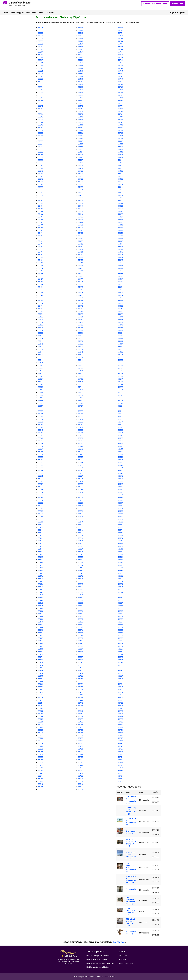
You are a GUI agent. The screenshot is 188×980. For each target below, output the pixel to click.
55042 (41, 109)
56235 (41, 757)
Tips (41, 13)
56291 (80, 489)
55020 (41, 68)
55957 (120, 279)
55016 (40, 57)
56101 (40, 525)
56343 (80, 579)
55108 (40, 225)
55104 (40, 214)
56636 (120, 606)
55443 (80, 276)
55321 (40, 368)
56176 (40, 670)
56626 (120, 589)
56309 (81, 519)
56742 (120, 746)
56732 (120, 725)
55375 (80, 114)
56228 (41, 743)
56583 (120, 554)
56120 (40, 552)
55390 (80, 149)
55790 (120, 125)
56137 (40, 581)
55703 (80, 371)
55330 (40, 387)
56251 (40, 787)
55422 (81, 222)
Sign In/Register (178, 13)
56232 (41, 754)
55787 (120, 122)
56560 (120, 506)
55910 (120, 184)
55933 (120, 228)
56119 (40, 549)
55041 (40, 106)
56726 (120, 714)
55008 (41, 41)
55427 (80, 236)
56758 (120, 768)
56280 (81, 465)
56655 (120, 630)
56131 (40, 573)
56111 (40, 530)
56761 (120, 776)
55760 (120, 87)
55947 (120, 257)
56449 (81, 716)
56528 (120, 441)
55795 (120, 133)
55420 (81, 217)
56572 (120, 533)
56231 (40, 752)
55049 (41, 125)
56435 (80, 687)
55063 (41, 149)
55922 (120, 203)
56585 (120, 560)
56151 (40, 614)
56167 (40, 646)
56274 (80, 452)
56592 (120, 576)
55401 (80, 165)
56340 (81, 573)
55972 (120, 314)
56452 (81, 722)
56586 (120, 562)
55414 (80, 201)
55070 (41, 163)
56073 (41, 481)
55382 (80, 130)
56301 (80, 506)
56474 (80, 760)
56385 (80, 652)
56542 (120, 465)
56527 (120, 438)
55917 (120, 190)
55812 (120, 165)
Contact (50, 13)
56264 (81, 433)
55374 (80, 111)
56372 (80, 625)
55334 (40, 398)
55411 (80, 192)
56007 (120, 360)
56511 (80, 787)
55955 (120, 273)
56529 (120, 443)
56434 (81, 684)
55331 (40, 390)
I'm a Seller (31, 13)
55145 (40, 292)
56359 (80, 606)
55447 (80, 287)
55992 (120, 352)
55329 (41, 384)
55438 (80, 265)
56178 (40, 673)
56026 (120, 395)
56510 (80, 784)
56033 (41, 411)
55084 (41, 192)
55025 (41, 76)
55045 (41, 117)
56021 (120, 384)
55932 (120, 225)
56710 (120, 687)
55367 (80, 92)
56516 (120, 414)
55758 (120, 84)
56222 (41, 727)
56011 (120, 368)
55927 (120, 217)
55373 (80, 109)
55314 (40, 349)
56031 (120, 406)
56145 (40, 600)
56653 (120, 625)
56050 (41, 441)
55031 (40, 87)
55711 (80, 387)
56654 (120, 627)
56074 (41, 484)
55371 (80, 103)
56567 (120, 519)
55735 (120, 44)
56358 (80, 603)
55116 (40, 246)
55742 (120, 55)
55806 (120, 152)
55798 (120, 138)
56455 (80, 727)
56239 (41, 765)
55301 (40, 314)
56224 (41, 733)
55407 (80, 182)
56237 (41, 762)
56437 (80, 689)
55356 (80, 71)
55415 (80, 203)
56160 (40, 633)
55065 (41, 152)
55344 (80, 44)
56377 (80, 635)
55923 (120, 206)
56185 (40, 684)
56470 (81, 752)
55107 (40, 222)
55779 (120, 109)
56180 (40, 676)
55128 (40, 279)
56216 (40, 714)
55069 (41, 160)
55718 (80, 392)
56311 (80, 525)
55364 (80, 90)
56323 (80, 546)
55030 (41, 84)
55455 (80, 301)
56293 (81, 495)
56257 (80, 419)
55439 (80, 268)
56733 (120, 727)
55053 (40, 133)
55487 (80, 328)
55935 (120, 233)
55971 (120, 311)
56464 (81, 735)
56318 (80, 538)
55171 (40, 306)
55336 (40, 403)
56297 (81, 503)
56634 (120, 603)
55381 (80, 128)
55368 (80, 95)
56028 (120, 401)
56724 (120, 708)
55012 (40, 49)
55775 (120, 106)
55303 (40, 319)
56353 (80, 595)
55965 (120, 298)
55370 (80, 101)
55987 (120, 344)
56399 (81, 670)
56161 (40, 635)
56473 (80, 757)
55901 (120, 168)
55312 (40, 344)
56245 (41, 779)
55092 (41, 203)
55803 (120, 144)
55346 (80, 49)
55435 (80, 257)
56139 (40, 587)
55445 (80, 282)
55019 (40, 65)
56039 (41, 422)
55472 (80, 306)
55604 (81, 341)
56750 (120, 754)
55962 (120, 290)
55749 (120, 68)
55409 (81, 187)
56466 (81, 741)
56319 (80, 541)
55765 (120, 92)
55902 (120, 171)
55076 (41, 179)
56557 (120, 503)
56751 (120, 757)
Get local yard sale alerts (155, 4)
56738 (120, 741)
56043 (41, 430)
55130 (40, 284)
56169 (40, 652)
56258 (80, 422)
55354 (80, 65)
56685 (120, 679)
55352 (80, 60)
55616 (80, 363)
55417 (80, 209)
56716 (120, 698)
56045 (41, 435)
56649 (120, 616)
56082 (41, 492)
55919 (120, 195)
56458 (80, 730)
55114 (40, 241)
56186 (40, 687)
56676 (120, 660)
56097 (41, 519)
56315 (80, 533)
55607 (80, 349)
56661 (120, 643)
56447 (81, 711)
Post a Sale (178, 4)
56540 (120, 462)
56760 (120, 773)
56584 (120, 557)
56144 (40, 598)
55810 (120, 160)
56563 (120, 511)
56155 (40, 619)
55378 (80, 119)
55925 (120, 211)
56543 (120, 468)
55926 (120, 214)
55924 (120, 209)
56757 (120, 765)
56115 (40, 538)
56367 (80, 619)
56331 (80, 560)
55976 (120, 325)
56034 (41, 414)
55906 (120, 179)
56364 (81, 616)
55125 (40, 271)
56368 (80, 622)
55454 (80, 298)
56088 (41, 503)
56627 (120, 592)
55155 (40, 298)
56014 (120, 373)
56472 (81, 754)
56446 (81, 708)
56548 (120, 481)
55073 (40, 171)
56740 (120, 743)
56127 (40, 565)
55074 (40, 174)
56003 (120, 357)
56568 (120, 522)
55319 (40, 363)
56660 (120, 641)
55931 (120, 222)
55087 (40, 195)
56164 (40, 641)
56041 (40, 425)
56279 (81, 462)
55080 (41, 187)
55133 (40, 287)
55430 (80, 244)
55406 (81, 179)
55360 (80, 82)
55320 (41, 365)
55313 (40, 346)
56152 (40, 616)
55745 (120, 60)
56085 (41, 498)
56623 (120, 587)
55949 (120, 260)
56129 (40, 571)
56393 (80, 662)
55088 (40, 198)
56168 (40, 649)
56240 (41, 768)
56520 (120, 425)
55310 (40, 338)
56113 (40, 533)
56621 (120, 584)
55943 (120, 246)
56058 (41, 457)
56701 (120, 684)
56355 (80, 600)
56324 (81, 549)
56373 (80, 627)
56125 (40, 562)
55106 (40, 219)
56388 (80, 660)
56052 (41, 446)
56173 (40, 662)
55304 (41, 322)
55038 (40, 101)
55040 (41, 103)
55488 (80, 330)
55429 (81, 241)
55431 (80, 246)
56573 (120, 535)
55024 (41, 74)
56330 (80, 557)
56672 (120, 654)
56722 (120, 703)
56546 (120, 476)
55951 (120, 263)
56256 (81, 416)
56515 (120, 411)
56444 (81, 706)
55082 (41, 190)
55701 (80, 365)
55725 (120, 28)
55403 (80, 171)
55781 (120, 114)
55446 (81, 284)
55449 (81, 292)
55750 (120, 71)
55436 (80, 260)
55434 (80, 255)
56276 (81, 454)
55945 (120, 252)
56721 (120, 700)
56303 (80, 508)
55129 (40, 282)
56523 (120, 433)
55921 (120, 201)
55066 (41, 155)
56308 (80, 516)
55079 (41, 184)
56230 (41, 749)
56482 (81, 776)
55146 (40, 295)
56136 (40, 579)
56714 (120, 692)
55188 (40, 311)
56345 (80, 581)
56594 (120, 579)
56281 (80, 468)
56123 (40, 560)
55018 (40, 63)
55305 (40, 325)
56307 (80, 514)
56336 (80, 568)
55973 (120, 317)
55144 (40, 290)
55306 (41, 328)
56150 (40, 611)
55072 (41, 168)
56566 (120, 516)
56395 (80, 665)
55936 (120, 236)
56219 (40, 719)
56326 (81, 552)
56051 (40, 443)
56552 (120, 492)
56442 (81, 700)
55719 (80, 395)
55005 (41, 33)
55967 (120, 301)
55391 (80, 152)
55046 (41, 119)
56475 (80, 762)
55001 (40, 28)
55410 (80, 190)
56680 (120, 665)
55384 (80, 133)
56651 (120, 622)
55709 (80, 384)
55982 (120, 336)
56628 (120, 595)
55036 (41, 95)
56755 (120, 762)
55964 (120, 295)
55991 (120, 349)
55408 (80, 184)
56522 (120, 430)
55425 (80, 230)
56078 (41, 487)
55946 (120, 255)
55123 (40, 265)
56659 (120, 638)
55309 (41, 336)
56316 (80, 535)
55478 (80, 311)
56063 (41, 465)
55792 (120, 128)
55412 (80, 195)
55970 (120, 309)
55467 (80, 303)
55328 (40, 382)
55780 (120, 111)
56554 (120, 498)
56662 (120, 646)
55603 (80, 338)
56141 (40, 589)
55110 (40, 230)
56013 (120, 371)
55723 (80, 403)
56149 (40, 608)
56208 (41, 698)
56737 (120, 738)
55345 (80, 46)
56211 (40, 703)
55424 (81, 228)
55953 (120, 268)
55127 (40, 276)
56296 (81, 500)
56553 (120, 495)
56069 (41, 473)
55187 (40, 309)
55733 (120, 38)
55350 (80, 57)
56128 (40, 568)
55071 (40, 165)
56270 (81, 443)
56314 (80, 530)
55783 (120, 117)
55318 (40, 360)
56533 (120, 449)
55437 (80, 263)
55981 (120, 333)
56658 (120, 635)
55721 (80, 401)
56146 (40, 603)
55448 (80, 290)
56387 (80, 657)
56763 (120, 781)
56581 (120, 552)
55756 (120, 79)
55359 (80, 79)
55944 (120, 249)
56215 (40, 711)
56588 (120, 568)
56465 (81, 738)
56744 (120, 749)
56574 (120, 538)
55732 (120, 36)
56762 (120, 779)
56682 (120, 670)
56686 (120, 681)
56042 (41, 427)
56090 (41, 508)
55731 (120, 33)
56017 (120, 379)
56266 (81, 438)
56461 (80, 733)
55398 (80, 163)
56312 (80, 527)
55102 (40, 209)
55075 (40, 176)
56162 (40, 638)
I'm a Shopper (17, 13)
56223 (41, 730)
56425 (81, 676)
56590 (120, 573)
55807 (120, 155)
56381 (80, 643)
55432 (80, 249)
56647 (120, 614)
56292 (81, 492)
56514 (80, 789)
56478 (80, 768)
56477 (80, 765)
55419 (80, 214)
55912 (120, 187)
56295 (81, 498)
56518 (120, 419)
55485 (80, 322)
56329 (81, 554)
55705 (80, 376)
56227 (41, 741)
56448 (81, 714)
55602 (81, 336)
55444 (81, 279)
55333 (40, 395)
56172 (40, 660)
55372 (80, 106)
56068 (41, 471)
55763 (120, 90)
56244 (41, 776)
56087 (41, 500)
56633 (120, 600)
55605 (80, 344)
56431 (80, 679)
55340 (80, 33)
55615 (80, 360)
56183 (40, 681)
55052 (41, 130)
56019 (120, 382)
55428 (80, 238)
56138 (40, 584)
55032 (41, 90)
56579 (120, 546)
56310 (80, 522)
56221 (40, 725)
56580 (120, 549)
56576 (120, 543)
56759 (120, 770)
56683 (120, 673)
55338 (80, 28)
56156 (40, 622)
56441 (80, 698)
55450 (80, 295)
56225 (41, 735)
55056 (41, 141)
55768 (120, 98)
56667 (120, 649)
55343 (80, 41)
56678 (120, 662)
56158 (40, 627)
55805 (120, 149)
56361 (80, 611)
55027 (41, 82)
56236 (41, 760)
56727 (120, 716)
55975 (120, 322)
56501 (80, 781)
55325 (40, 376)
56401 (80, 673)
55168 (40, 301)
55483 (80, 317)
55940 (120, 241)
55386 (80, 138)
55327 (40, 379)
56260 (81, 425)
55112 (40, 236)
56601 (120, 581)
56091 (40, 511)
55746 (120, 63)
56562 (120, 508)
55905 (120, 176)
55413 (80, 198)
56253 (80, 411)
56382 (80, 646)
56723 (120, 706)
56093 (41, 514)
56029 (120, 403)
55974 (120, 319)
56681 (120, 668)
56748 (120, 752)
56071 (40, 476)
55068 (41, 157)
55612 (80, 352)
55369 (80, 98)
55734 (120, 41)
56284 (81, 476)
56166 (40, 643)
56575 (120, 541)
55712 (80, 390)
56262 (81, 427)
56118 (40, 546)
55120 (40, 257)
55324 (41, 373)
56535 (120, 454)
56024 (120, 390)
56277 (80, 457)
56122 (40, 557)
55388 (80, 144)
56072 (41, 479)
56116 (40, 541)
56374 (80, 630)
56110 (40, 527)
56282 (81, 471)
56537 (120, 460)
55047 (41, 122)
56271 (80, 446)
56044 (41, 433)
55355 (80, 68)
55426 (81, 233)
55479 (80, 314)
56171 (40, 657)
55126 (40, 273)
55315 (40, 352)
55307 (40, 330)
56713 (120, 689)
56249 (41, 784)
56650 (120, 619)
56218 (40, 716)
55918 (120, 192)
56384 (80, 649)
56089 (41, 506)
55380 (80, 125)
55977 (120, 328)
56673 (120, 657)
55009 (41, 44)
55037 (40, 98)
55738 (120, 49)
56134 (40, 576)
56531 (120, 446)
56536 (120, 457)
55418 (80, 211)
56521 (120, 427)
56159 (40, 630)
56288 (80, 484)
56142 (40, 592)
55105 (40, 217)
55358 (80, 76)
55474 (80, 309)
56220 (41, 722)
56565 (120, 514)
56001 (120, 355)
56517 (120, 416)
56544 (120, 471)
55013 (40, 52)
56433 (80, 681)
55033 (40, 92)
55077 (40, 182)
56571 (120, 530)
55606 (81, 346)
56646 (120, 611)
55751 (120, 74)
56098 (41, 522)
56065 (41, 468)
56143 (40, 595)
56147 (40, 606)
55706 (80, 379)
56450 (81, 719)
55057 (40, 144)
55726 (120, 30)
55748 (120, 65)
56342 (81, 576)
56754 (120, 760)
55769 (120, 101)
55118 (40, 252)
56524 (120, 435)
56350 (80, 589)
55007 (41, 38)
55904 (120, 174)
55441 (80, 271)
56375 (80, 633)
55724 (80, 406)
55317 (40, 357)
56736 (120, 735)
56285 (80, 479)
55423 (80, 225)
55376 (80, 117)
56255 (80, 414)
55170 (40, 303)
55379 (80, 122)
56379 (80, 641)
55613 (80, 355)
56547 (120, 479)
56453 (80, 725)
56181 (40, 679)
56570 (120, 527)
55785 (120, 119)
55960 (120, 284)
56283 (80, 473)
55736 (120, 46)
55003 (41, 30)
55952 (120, 265)
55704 (80, 373)
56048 (41, 438)
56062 (41, 462)
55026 (41, 79)
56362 (81, 614)
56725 (120, 711)
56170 (40, 654)
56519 (120, 422)
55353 (80, 63)
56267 (81, 441)
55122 (40, 263)
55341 (80, 36)
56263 (81, 430)
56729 (120, 722)
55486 (80, 325)
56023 (120, 387)
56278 (80, 460)
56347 (80, 584)
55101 (40, 206)
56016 (120, 376)
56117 (40, 543)
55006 (41, 36)
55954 (120, 271)
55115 (40, 244)
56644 (120, 608)
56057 (41, 454)
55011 (40, 46)
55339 (80, 30)
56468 (81, 746)
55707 (80, 382)
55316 (40, 355)
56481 (80, 773)
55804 (120, 146)
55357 (80, 74)
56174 (40, 665)
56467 (81, 743)
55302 (41, 317)
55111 (40, 233)
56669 (120, 652)
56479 (81, 770)
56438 (80, 692)
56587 (120, 565)
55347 (80, 52)
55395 (80, 155)
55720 (80, 398)
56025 (120, 392)
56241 (40, 770)
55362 (80, 84)
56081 (40, 489)
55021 (40, 71)
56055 (41, 452)
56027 (120, 398)
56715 (120, 695)
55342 (80, 38)
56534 (120, 452)
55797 (120, 136)
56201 (40, 692)
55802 (120, 141)
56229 (41, 746)
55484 (80, 319)
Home (6, 13)
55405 (80, 176)
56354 (80, 598)
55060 (41, 146)
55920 (120, 198)
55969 (120, 306)
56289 (81, 487)
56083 (41, 495)
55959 (120, 282)
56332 (80, 562)
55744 (120, 57)
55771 (120, 103)
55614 (80, 357)
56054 (41, 449)
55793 (120, 130)
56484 (81, 779)
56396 (81, 668)
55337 (40, 406)
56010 (120, 365)
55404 (81, 174)
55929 (120, 219)
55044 (41, 114)
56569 (120, 525)
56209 (41, 700)
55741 (120, 52)
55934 (120, 230)
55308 (40, 333)
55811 (120, 163)
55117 (40, 249)
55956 (120, 276)
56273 (80, 449)
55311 (40, 341)
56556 (120, 500)
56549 (120, 484)
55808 (120, 157)
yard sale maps (119, 942)
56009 (120, 363)
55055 (40, 138)
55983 (120, 338)
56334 (80, 565)
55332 (40, 392)
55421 (80, 219)
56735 (120, 733)
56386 (80, 654)
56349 (81, 587)
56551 (120, 489)
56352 (80, 592)
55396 (80, 157)
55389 (80, 146)
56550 (120, 487)
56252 (41, 789)
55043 (41, 111)
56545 (120, 473)
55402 (81, 168)
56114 (40, 535)
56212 (40, 706)
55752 (120, 76)
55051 (40, 128)
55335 (40, 401)
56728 (120, 719)
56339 (80, 571)
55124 (40, 268)
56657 (120, 633)
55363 (80, 87)
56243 (41, 773)
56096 (41, 516)
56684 (120, 676)
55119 (40, 255)
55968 (120, 303)
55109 (40, 228)
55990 (120, 346)
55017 (40, 60)
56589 (120, 571)
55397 (80, 160)
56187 (40, 689)
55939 (120, 238)
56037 (41, 419)
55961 (120, 287)
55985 (120, 341)
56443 (81, 703)
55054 (41, 136)
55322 (41, 371)
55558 (80, 333)
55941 (120, 244)
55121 (40, 260)
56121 (40, 554)
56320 (81, 543)
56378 (80, 638)
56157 (40, 625)
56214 (40, 708)
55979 (120, 330)
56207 (41, 695)
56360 (81, 608)
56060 (41, 460)
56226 (41, 738)
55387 (80, 141)
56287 (80, 481)
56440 (81, 695)
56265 (81, 435)
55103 (40, 211)
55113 (40, 238)
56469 (81, 749)
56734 (120, 730)
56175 (40, 668)
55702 (80, 368)
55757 (120, 82)
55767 (120, 95)
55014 (40, 55)
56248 (41, 781)
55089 (41, 201)
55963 (120, 292)
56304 (81, 511)
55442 (81, 273)
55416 (80, 206)
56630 (120, 598)
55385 (80, 136)
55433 (80, 252)
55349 (80, 55)
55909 (120, 182)
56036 (41, 416)
